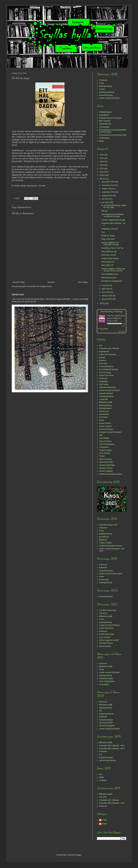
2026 (102, 155)
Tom (103, 232)
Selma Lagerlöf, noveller (109, 640)
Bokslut (102, 358)
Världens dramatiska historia (111, 474)
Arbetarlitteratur (105, 124)
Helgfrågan (104, 381)
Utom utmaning (105, 459)
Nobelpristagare (105, 112)
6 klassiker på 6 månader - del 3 (112, 746)
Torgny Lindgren (106, 450)
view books (122, 332)
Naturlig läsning (105, 86)
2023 (102, 165)
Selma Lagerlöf (105, 426)
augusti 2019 (107, 196)
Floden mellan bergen (110, 258)
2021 (102, 172)
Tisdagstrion (104, 447)
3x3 (101, 346)
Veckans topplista (106, 471)
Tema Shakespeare (107, 444)
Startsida (51, 282)
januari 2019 (107, 299)
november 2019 (108, 185)
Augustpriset (104, 115)
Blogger (78, 855)
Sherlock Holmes (106, 429)
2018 (102, 303)
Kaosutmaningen (106, 95)
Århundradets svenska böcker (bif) (113, 135)
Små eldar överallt (109, 255)
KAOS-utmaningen (107, 634)
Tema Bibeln (104, 438)
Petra (109, 316)
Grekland (103, 780)
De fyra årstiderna (106, 366)
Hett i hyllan (104, 384)
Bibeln (102, 141)
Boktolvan (103, 540)
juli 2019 (105, 199)
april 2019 (106, 289)
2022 (102, 169)
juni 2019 (106, 202)
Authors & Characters (108, 354)
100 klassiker (104, 127)
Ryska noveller (105, 423)
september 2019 (108, 192)
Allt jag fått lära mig (109, 252)
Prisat (101, 83)
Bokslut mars (18, 295)
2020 (102, 175)
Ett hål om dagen (108, 236)
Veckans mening (106, 468)
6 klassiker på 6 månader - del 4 (112, 749)
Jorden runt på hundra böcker (111, 574)
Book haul (103, 363)
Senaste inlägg (18, 282)
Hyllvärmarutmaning (107, 387)
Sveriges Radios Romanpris (110, 118)
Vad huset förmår (106, 462)
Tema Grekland (105, 441)
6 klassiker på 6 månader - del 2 (112, 803)
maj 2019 (106, 285)
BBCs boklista (105, 121)
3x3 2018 (103, 797)
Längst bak (103, 399)
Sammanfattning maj (110, 274)
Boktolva (103, 360)
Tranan (102, 89)
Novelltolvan (104, 414)
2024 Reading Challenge (112, 311)
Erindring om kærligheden (112, 281)
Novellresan (104, 411)
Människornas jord (109, 278)
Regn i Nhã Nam (108, 239)
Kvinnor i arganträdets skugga (113, 220)
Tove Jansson (105, 453)
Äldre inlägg (83, 282)
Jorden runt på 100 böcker (109, 98)
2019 (102, 179)
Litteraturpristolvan (106, 396)
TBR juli (104, 211)
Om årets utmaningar (108, 610)
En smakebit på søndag (108, 369)
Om (101, 774)
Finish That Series (106, 375)
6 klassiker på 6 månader (109, 348)
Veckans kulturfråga (107, 465)
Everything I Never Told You (112, 248)
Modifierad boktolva (107, 92)
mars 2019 (106, 292)
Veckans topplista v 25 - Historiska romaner (111, 244)
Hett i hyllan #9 (107, 265)
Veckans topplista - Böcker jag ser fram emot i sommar (113, 270)
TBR (101, 435)
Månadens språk (106, 402)
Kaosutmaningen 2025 (108, 525)
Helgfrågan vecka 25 (110, 229)
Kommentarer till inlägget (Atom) (39, 286)
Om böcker (103, 417)
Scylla (104, 820)
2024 (102, 162)
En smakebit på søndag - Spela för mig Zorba (114, 206)
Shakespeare (104, 138)
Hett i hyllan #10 (108, 262)
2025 (102, 158)
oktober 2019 (107, 189)
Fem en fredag (105, 373)
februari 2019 (107, 296)
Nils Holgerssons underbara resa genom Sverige (112, 215)
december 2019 (108, 182)
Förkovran (103, 80)
